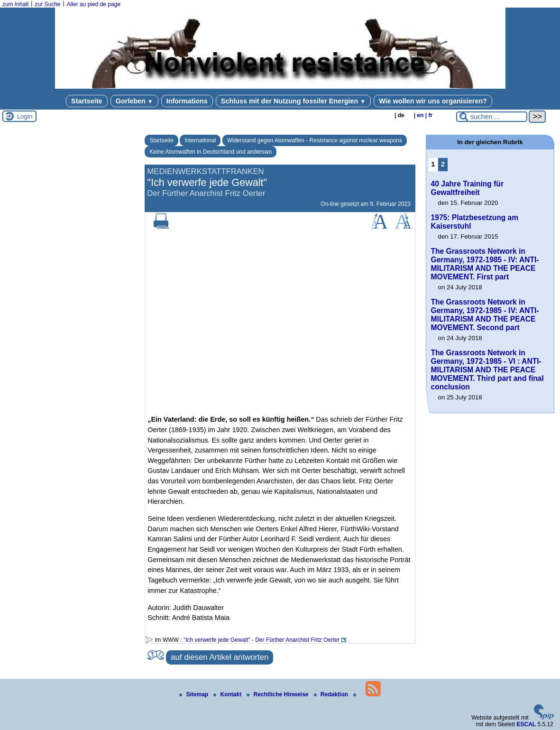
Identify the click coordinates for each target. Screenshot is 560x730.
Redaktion (332, 694)
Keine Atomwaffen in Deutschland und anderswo (211, 152)
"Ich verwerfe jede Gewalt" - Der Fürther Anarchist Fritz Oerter (262, 640)
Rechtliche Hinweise (278, 694)
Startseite (87, 101)
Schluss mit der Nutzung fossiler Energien (293, 101)
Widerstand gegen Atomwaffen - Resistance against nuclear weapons (315, 140)
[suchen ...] (492, 117)
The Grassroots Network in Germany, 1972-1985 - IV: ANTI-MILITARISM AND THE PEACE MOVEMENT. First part (485, 264)
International (200, 140)
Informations (187, 101)
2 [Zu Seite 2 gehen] (443, 164)
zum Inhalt (15, 4)
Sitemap (194, 694)
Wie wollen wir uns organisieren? (433, 101)
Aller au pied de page (94, 4)
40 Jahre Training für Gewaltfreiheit (467, 188)
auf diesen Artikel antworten (220, 657)
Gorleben (134, 101)
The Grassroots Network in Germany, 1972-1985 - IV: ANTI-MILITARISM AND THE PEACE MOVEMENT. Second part (485, 315)
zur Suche (47, 4)
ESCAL (526, 724)
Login (25, 116)
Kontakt (228, 694)
